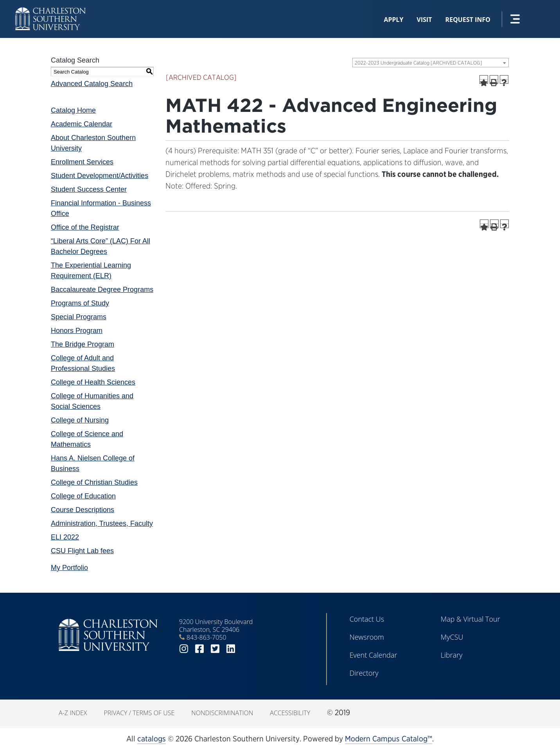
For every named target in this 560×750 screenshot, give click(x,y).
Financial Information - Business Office (101, 208)
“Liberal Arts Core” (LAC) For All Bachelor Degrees (101, 246)
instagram (184, 649)
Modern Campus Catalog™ (389, 739)
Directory (364, 673)
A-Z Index (73, 713)
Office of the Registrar (85, 227)
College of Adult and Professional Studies (83, 363)
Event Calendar (373, 655)
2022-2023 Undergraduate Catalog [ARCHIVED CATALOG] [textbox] (418, 63)
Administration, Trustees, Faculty (102, 523)
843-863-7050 (206, 637)
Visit (424, 20)
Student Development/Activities (100, 176)
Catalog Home (73, 110)
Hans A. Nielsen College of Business (93, 463)
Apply (393, 20)
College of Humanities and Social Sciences (92, 401)
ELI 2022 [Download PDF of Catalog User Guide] (65, 537)
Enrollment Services (82, 162)
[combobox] (431, 63)
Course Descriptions (83, 510)
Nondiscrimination (222, 713)
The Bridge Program (83, 344)
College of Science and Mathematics (87, 439)
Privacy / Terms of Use (139, 713)
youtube (246, 649)
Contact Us (367, 619)
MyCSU (452, 637)
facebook (199, 649)
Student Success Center (89, 189)
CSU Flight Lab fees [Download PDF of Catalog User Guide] (82, 551)
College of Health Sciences (93, 382)
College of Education (83, 496)
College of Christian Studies (94, 482)
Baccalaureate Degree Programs (102, 290)
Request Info (468, 20)
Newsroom (367, 637)
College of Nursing (80, 420)
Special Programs (79, 317)
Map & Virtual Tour (470, 619)
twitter (215, 649)
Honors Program (77, 331)
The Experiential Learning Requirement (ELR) (91, 271)
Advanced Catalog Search (92, 84)
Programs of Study (80, 303)
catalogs (152, 739)
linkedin (231, 649)
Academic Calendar (82, 124)
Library (452, 655)
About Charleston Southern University (93, 143)
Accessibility (290, 713)
